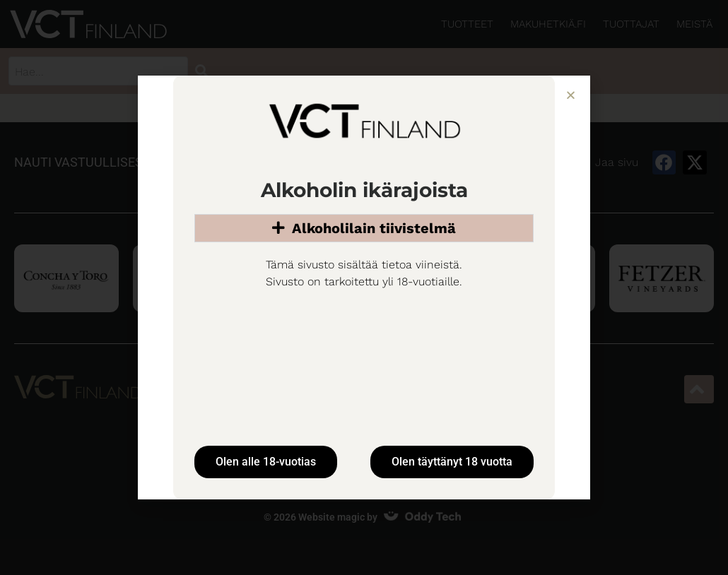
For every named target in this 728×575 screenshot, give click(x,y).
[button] (571, 95)
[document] (364, 287)
